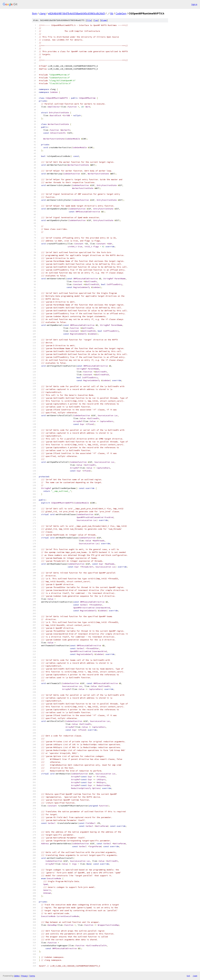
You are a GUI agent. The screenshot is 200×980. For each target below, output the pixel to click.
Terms (32, 976)
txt (188, 976)
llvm (34, 13)
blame (104, 20)
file (89, 20)
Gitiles (17, 976)
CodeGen (121, 13)
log (96, 20)
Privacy (24, 976)
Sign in (194, 4)
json (195, 976)
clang (42, 13)
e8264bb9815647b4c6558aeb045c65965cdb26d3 (76, 13)
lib (112, 13)
